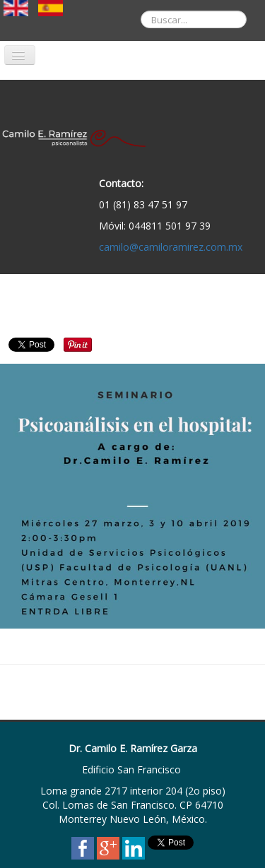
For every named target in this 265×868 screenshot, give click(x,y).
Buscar (130, 0)
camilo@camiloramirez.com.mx (171, 247)
